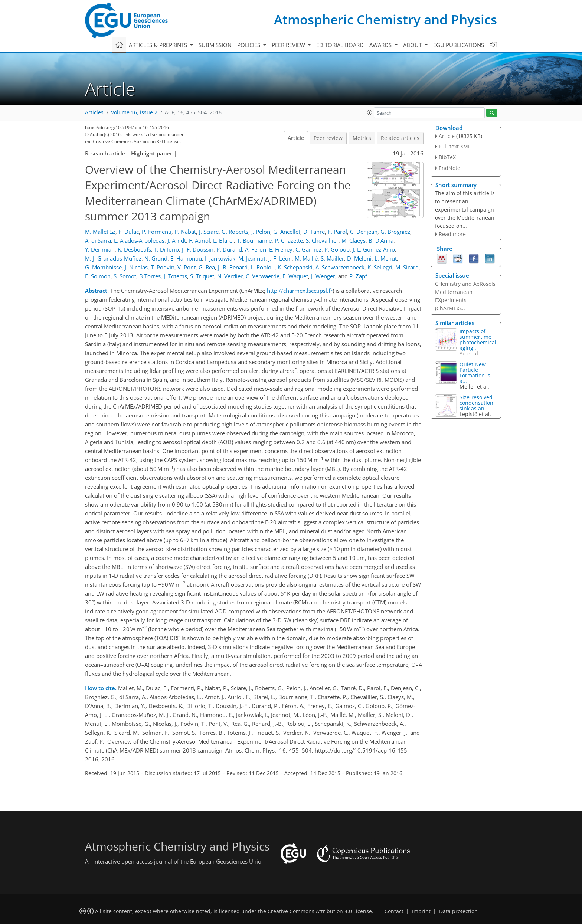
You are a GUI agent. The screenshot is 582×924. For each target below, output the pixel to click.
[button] (370, 112)
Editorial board (340, 45)
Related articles (400, 138)
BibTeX (447, 157)
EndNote (449, 168)
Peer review (328, 138)
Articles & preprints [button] (159, 45)
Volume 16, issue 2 (134, 112)
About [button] (413, 45)
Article (296, 138)
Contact (394, 911)
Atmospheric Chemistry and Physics (385, 19)
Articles (94, 112)
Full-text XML (455, 146)
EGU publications (459, 45)
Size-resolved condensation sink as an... (476, 403)
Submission (215, 45)
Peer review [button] (289, 45)
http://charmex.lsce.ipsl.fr (300, 291)
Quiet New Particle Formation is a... (475, 373)
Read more (452, 234)
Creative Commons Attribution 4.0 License (320, 911)
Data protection (458, 911)
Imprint (421, 911)
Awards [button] (381, 45)
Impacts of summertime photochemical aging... (478, 340)
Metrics (362, 138)
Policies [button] (249, 45)
